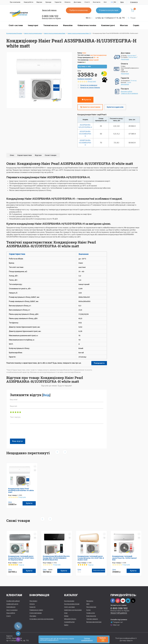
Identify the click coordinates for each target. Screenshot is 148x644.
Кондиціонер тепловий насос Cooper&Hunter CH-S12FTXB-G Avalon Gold (91, 558)
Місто (89, 18)
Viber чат (115, 625)
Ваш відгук (18, 441)
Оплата (67, 2)
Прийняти (103, 640)
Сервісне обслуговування (129, 93)
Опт (105, 2)
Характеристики (25, 155)
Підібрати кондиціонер (79, 10)
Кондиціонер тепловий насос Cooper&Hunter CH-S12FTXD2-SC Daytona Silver (21, 558)
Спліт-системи (16, 25)
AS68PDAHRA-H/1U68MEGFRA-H (85, 143)
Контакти (97, 2)
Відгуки (39, 2)
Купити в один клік (115, 107)
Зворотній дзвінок (49, 10)
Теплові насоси (51, 25)
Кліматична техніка (87, 25)
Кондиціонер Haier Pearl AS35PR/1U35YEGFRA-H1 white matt (21, 490)
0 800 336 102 (50, 16)
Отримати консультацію (109, 10)
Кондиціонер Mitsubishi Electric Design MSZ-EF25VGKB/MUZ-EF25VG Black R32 (56, 558)
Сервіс (136, 25)
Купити (86, 100)
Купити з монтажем (90, 107)
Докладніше (125, 59)
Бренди (48, 2)
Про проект (33, 601)
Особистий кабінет (13, 601)
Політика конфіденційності (126, 638)
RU (115, 2)
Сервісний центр (12, 604)
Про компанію (15, 2)
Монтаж (124, 25)
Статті (87, 2)
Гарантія (58, 2)
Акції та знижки (12, 610)
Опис (12, 155)
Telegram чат (117, 622)
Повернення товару (36, 610)
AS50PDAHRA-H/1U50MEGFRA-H (85, 134)
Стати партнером (36, 613)
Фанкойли (68, 25)
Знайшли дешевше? (85, 79)
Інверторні (33, 25)
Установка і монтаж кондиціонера (41, 619)
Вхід (122, 2)
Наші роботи (29, 2)
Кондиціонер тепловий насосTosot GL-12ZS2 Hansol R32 (124, 558)
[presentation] (28, 432)
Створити (134, 2)
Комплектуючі (108, 25)
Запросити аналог (99, 570)
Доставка (77, 2)
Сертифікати (11, 607)
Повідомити (99, 363)
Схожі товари (51, 155)
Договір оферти (126, 641)
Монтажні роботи (126, 91)
